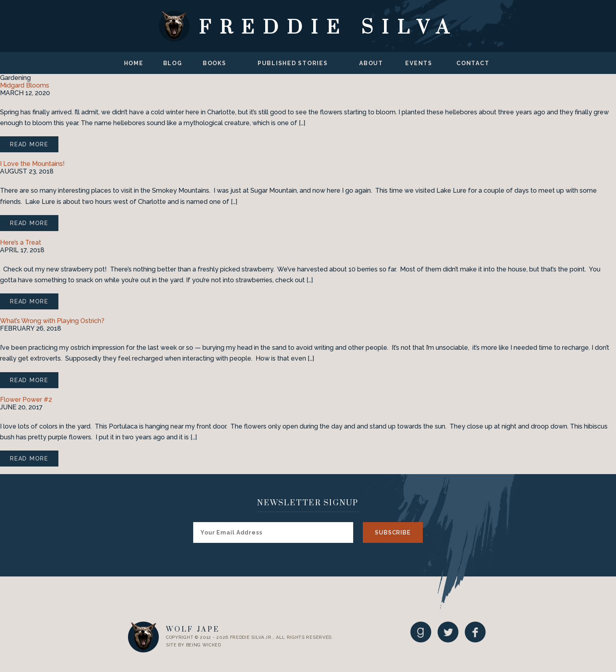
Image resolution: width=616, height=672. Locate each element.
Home (134, 63)
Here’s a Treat (21, 242)
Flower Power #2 (26, 400)
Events (419, 63)
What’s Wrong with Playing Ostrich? (52, 321)
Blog (173, 63)
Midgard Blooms (25, 85)
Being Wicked (204, 645)
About (371, 63)
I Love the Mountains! (32, 164)
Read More (29, 144)
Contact (473, 63)
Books (215, 63)
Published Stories (293, 63)
